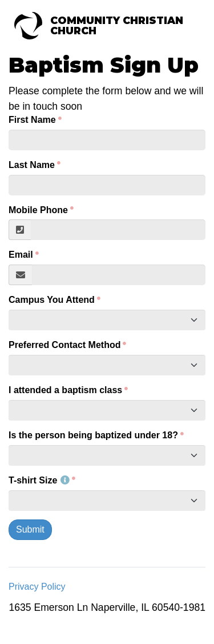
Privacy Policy (37, 587)
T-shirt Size (39, 480)
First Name (32, 120)
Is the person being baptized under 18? (93, 435)
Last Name (32, 165)
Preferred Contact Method (64, 345)
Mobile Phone (38, 210)
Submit (30, 529)
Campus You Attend (52, 300)
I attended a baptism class (65, 390)
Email (21, 255)
